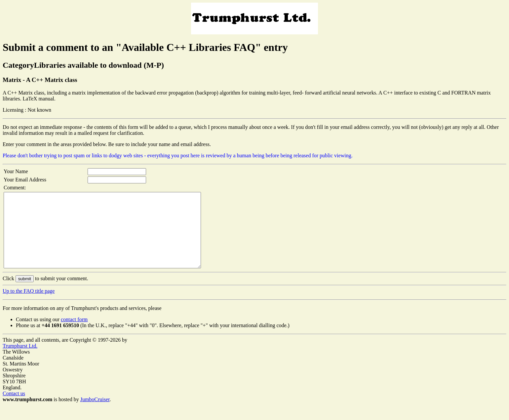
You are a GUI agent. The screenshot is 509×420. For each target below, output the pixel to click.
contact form (74, 334)
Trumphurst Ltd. (20, 361)
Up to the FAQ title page (29, 306)
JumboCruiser (95, 414)
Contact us (14, 408)
